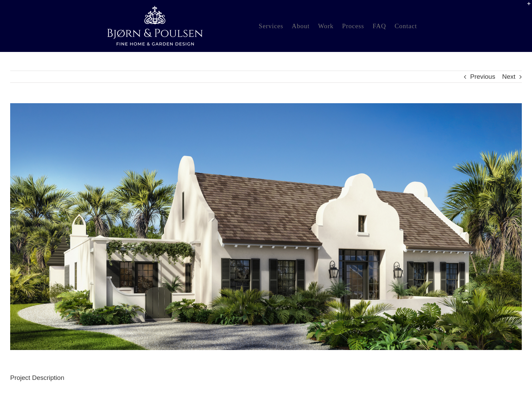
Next (509, 77)
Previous (483, 77)
